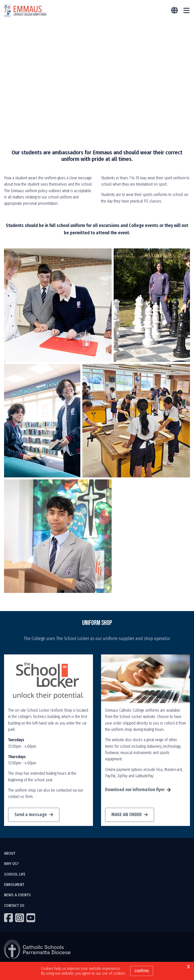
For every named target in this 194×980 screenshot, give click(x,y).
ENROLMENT (14, 885)
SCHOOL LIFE (15, 875)
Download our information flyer (135, 790)
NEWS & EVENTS (17, 895)
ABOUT (10, 854)
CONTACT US (14, 906)
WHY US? (11, 864)
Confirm (142, 971)
